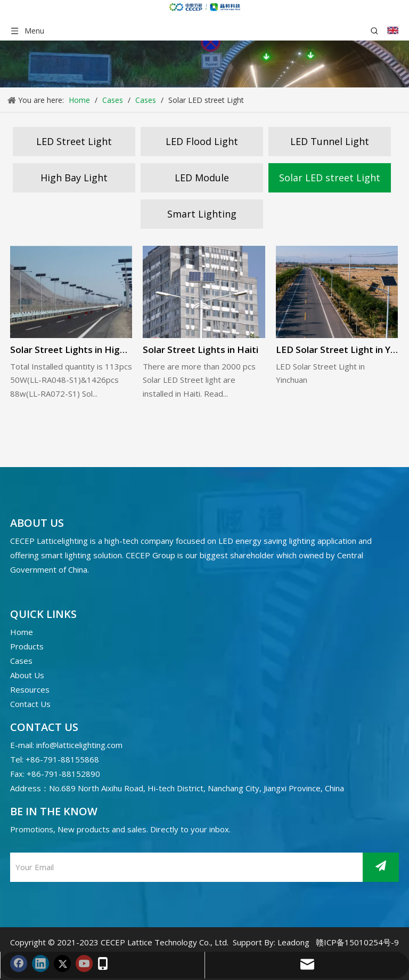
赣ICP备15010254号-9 (357, 942)
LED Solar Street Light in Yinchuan (337, 350)
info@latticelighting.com (79, 745)
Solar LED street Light (330, 178)
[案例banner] (204, 64)
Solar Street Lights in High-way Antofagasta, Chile (71, 350)
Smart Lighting (202, 214)
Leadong (293, 942)
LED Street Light (74, 141)
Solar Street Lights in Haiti (201, 350)
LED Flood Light (202, 141)
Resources (30, 689)
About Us (27, 675)
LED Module (202, 178)
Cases (21, 661)
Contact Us (30, 704)
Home (22, 632)
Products (27, 646)
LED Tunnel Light (330, 141)
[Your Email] (56, 867)
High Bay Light (74, 178)
